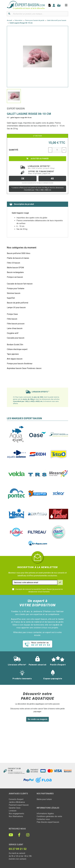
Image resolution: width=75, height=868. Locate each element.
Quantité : (14, 150)
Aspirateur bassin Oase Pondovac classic (24, 368)
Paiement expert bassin (19, 805)
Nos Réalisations (16, 816)
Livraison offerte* (41, 167)
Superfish (11, 298)
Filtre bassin (12, 319)
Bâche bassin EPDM (15, 268)
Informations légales (45, 814)
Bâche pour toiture (44, 799)
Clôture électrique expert (17, 349)
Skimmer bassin (14, 293)
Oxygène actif (13, 333)
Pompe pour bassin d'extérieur (20, 364)
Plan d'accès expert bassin (48, 822)
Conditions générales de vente (49, 816)
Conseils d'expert (16, 799)
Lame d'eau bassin (15, 328)
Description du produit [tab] (22, 204)
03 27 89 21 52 (18, 849)
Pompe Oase (12, 314)
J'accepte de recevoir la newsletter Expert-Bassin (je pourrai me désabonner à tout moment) (39, 590)
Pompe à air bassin (15, 277)
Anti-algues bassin (15, 359)
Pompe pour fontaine (16, 288)
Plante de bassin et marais (18, 258)
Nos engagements (16, 814)
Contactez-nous (43, 819)
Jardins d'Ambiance (17, 802)
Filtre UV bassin (13, 263)
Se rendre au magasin (37, 719)
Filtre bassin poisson (16, 324)
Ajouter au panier (37, 159)
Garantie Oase (15, 808)
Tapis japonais (13, 354)
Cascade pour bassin (16, 338)
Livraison (13, 811)
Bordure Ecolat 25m (15, 345)
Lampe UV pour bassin (16, 307)
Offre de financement (41, 172)
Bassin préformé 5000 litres (19, 253)
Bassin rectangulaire (15, 272)
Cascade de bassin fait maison (20, 284)
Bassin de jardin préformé (18, 303)
